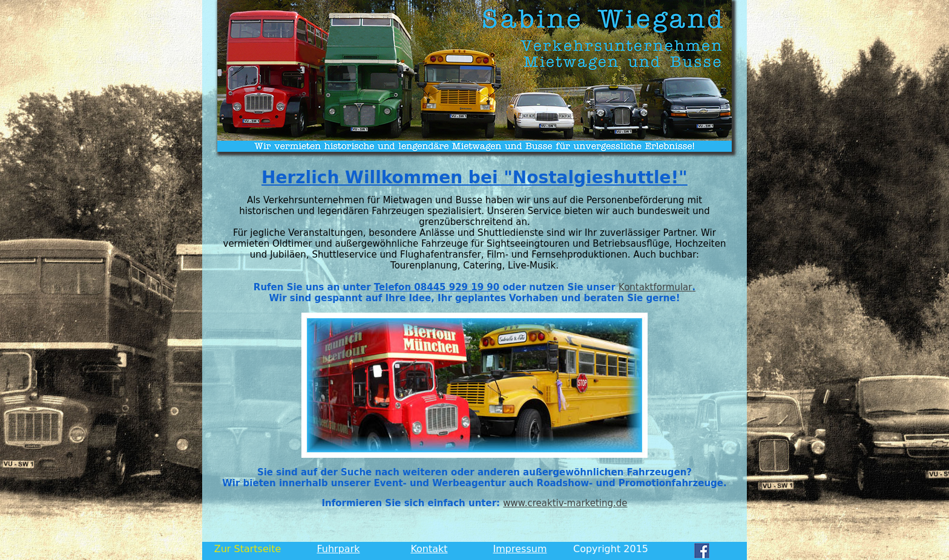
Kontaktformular (657, 287)
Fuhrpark (339, 549)
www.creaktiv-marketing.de (565, 503)
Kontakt (429, 549)
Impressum (520, 549)
